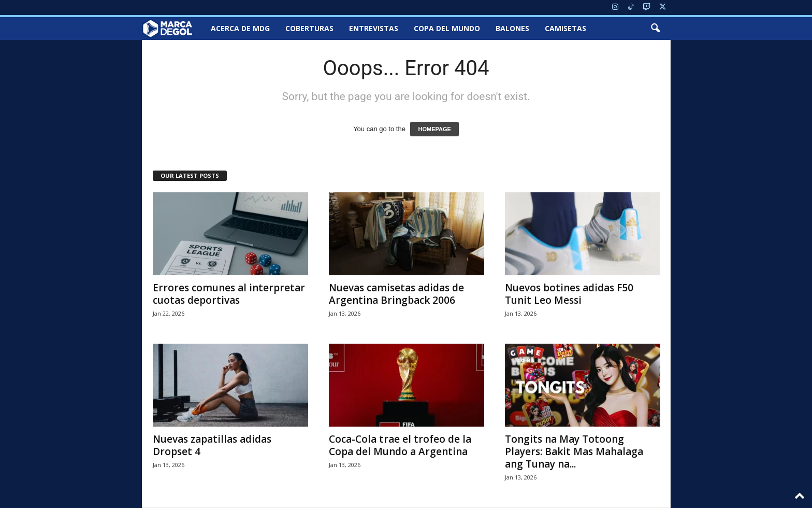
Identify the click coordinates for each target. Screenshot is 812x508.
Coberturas (309, 28)
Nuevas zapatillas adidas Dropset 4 (212, 445)
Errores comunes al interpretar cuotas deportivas (229, 294)
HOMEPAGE (434, 129)
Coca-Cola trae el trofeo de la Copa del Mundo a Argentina (400, 445)
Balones (512, 28)
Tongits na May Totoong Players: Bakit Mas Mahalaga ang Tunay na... (574, 451)
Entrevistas (374, 28)
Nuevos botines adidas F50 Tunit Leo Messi (569, 294)
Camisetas (565, 28)
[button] (655, 29)
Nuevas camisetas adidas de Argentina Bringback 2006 (396, 294)
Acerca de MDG (240, 28)
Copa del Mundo (447, 28)
